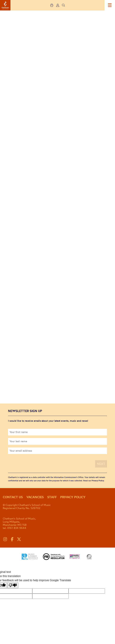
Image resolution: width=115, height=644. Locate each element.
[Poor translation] (13, 585)
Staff (52, 497)
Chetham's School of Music (5, 5)
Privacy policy (73, 497)
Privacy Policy (98, 481)
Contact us (13, 497)
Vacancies (35, 497)
